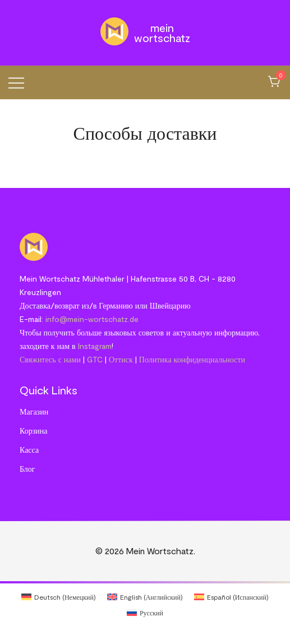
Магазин (34, 411)
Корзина (34, 431)
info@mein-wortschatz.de (92, 319)
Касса (29, 450)
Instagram (95, 346)
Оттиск (121, 359)
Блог (27, 469)
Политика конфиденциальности (192, 359)
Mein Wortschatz (162, 33)
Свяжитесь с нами (50, 359)
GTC (95, 359)
